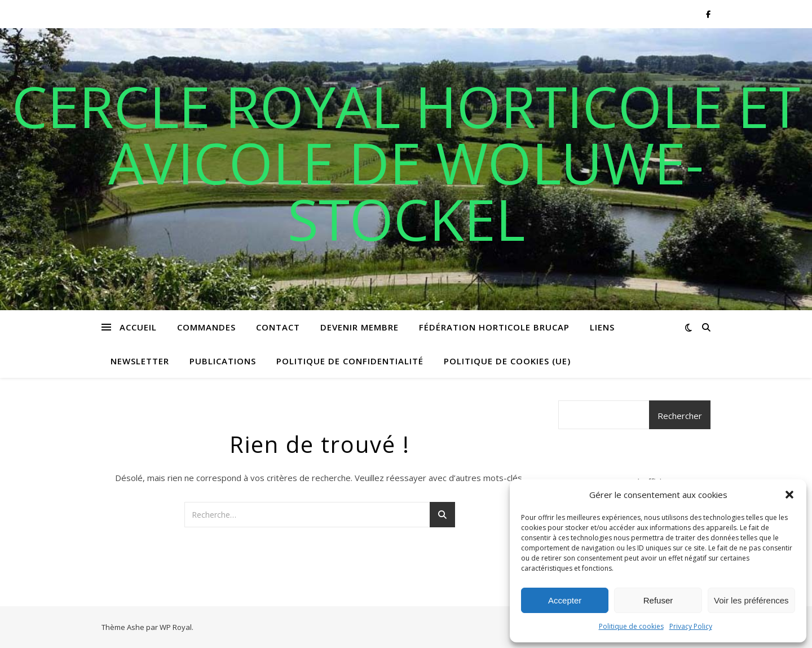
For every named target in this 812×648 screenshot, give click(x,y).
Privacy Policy (691, 626)
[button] (789, 495)
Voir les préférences (751, 600)
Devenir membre (359, 327)
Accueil (138, 327)
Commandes (206, 327)
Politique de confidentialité (350, 361)
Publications (223, 361)
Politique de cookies (631, 626)
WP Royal (176, 627)
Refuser (658, 600)
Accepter (565, 600)
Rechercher (680, 416)
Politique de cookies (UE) (507, 361)
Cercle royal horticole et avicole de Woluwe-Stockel (406, 162)
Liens (602, 327)
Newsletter (140, 361)
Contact (278, 327)
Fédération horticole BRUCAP (494, 327)
